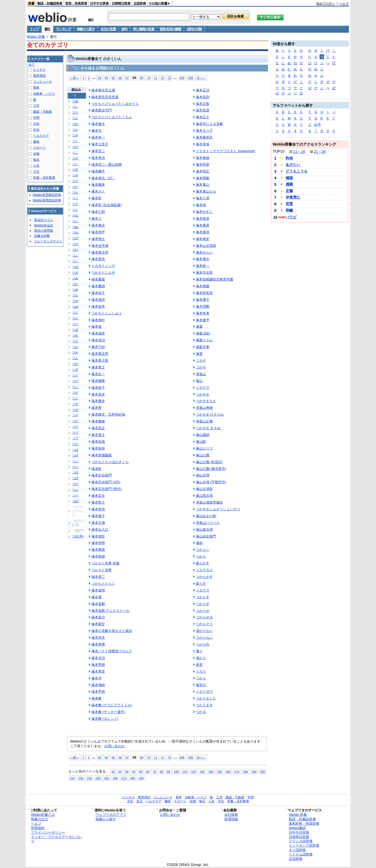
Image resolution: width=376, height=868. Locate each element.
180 (245, 771)
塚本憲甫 (98, 644)
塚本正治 (203, 90)
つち (75, 193)
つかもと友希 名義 (105, 563)
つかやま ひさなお (210, 414)
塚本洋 (96, 678)
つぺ (75, 495)
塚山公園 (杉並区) (209, 462)
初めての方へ (326, 4)
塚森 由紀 (203, 333)
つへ (75, 261)
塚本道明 (98, 590)
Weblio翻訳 (297, 828)
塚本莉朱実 (204, 293)
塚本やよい (204, 252)
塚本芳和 (98, 692)
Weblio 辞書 (36, 37)
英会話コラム (44, 220)
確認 (289, 178)
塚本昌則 (203, 97)
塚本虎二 (98, 577)
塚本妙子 (98, 388)
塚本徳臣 (98, 536)
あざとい (293, 165)
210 (72, 778)
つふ (75, 255)
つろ (75, 341)
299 (190, 78)
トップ (34, 29)
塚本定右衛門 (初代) (107, 489)
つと (75, 210)
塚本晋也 (98, 259)
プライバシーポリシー (48, 832)
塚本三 (96, 219)
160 (228, 771)
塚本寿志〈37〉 (104, 178)
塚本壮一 (98, 374)
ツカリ (201, 671)
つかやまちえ (206, 401)
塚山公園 (203, 455)
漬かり (201, 658)
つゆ (75, 307)
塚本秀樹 (98, 665)
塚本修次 (98, 225)
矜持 (289, 158)
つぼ (75, 472)
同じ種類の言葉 (144, 29)
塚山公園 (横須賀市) (211, 469)
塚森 (199, 327)
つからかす (204, 577)
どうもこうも (297, 171)
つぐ (75, 375)
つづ (75, 433)
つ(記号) (78, 536)
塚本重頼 (98, 286)
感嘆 (289, 184)
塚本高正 (98, 428)
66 (120, 78)
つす (75, 170)
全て (32, 65)
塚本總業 (98, 381)
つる (75, 330)
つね (75, 232)
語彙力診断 (42, 236)
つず (75, 404)
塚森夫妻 (203, 347)
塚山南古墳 (204, 529)
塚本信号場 (100, 246)
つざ (75, 393)
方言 (36, 172)
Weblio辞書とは (43, 815)
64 (106, 78)
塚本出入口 (100, 529)
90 (169, 771)
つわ (75, 347)
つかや (201, 367)
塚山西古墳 (204, 496)
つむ (75, 284)
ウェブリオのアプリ (111, 815)
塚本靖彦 (203, 219)
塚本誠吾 (98, 333)
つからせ (203, 611)
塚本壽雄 (98, 550)
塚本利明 (98, 543)
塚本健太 (98, 124)
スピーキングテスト (48, 241)
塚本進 (96, 327)
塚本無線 (203, 158)
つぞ (75, 415)
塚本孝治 (98, 158)
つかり (201, 678)
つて (75, 204)
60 (148, 771)
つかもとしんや (103, 273)
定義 (289, 191)
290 (141, 778)
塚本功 (96, 131)
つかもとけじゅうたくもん (112, 117)
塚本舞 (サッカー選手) (108, 712)
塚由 (199, 543)
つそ (75, 181)
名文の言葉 (108, 29)
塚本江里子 (100, 144)
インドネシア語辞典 (304, 845)
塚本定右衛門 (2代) (106, 482)
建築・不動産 (43, 112)
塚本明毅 (203, 178)
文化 (36, 124)
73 (169, 78)
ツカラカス (204, 570)
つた (75, 187)
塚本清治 (98, 340)
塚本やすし (204, 212)
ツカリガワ (204, 692)
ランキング (64, 29)
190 (254, 771)
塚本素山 (203, 185)
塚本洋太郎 (204, 273)
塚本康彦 (203, 225)
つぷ (75, 490)
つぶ (75, 461)
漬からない (204, 631)
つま (75, 273)
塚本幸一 (98, 137)
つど (75, 444)
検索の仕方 (40, 819)
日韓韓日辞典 (121, 3)
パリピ (291, 217)
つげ (75, 381)
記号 (318, 125)
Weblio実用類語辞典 (47, 195)
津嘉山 (201, 374)
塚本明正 (203, 171)
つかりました (206, 698)
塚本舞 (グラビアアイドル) (112, 705)
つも (75, 295)
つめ (75, 290)
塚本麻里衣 (204, 137)
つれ (75, 336)
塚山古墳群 (204, 489)
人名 (36, 166)
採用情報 (231, 819)
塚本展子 (98, 516)
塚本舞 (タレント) (105, 719)
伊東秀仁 (293, 197)
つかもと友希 (102, 570)
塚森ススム (204, 340)
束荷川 (201, 685)
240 (98, 778)
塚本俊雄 (98, 556)
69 (142, 78)
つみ (75, 278)
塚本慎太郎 (100, 252)
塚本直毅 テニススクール (111, 611)
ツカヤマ (203, 388)
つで (75, 438)
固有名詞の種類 (171, 29)
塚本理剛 (203, 306)
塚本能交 (98, 624)
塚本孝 (96, 408)
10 (113, 771)
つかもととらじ (103, 583)
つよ (75, 313)
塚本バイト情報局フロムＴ (112, 651)
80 (161, 771)
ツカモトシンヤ (103, 266)
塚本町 (96, 469)
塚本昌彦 (203, 110)
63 (99, 78)
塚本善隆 (203, 286)
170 (237, 771)
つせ (75, 175)
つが (75, 364)
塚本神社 (98, 320)
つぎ (75, 370)
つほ (75, 267)
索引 (47, 29)
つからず (203, 604)
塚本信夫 (98, 637)
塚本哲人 (98, 502)
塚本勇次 (203, 259)
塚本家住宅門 (102, 110)
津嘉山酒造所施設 (209, 502)
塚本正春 (203, 104)
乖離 (289, 210)
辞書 (31, 3)
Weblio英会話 (44, 225)
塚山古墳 (203, 475)
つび (75, 456)
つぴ (75, 484)
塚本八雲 (203, 198)
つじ (75, 398)
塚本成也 (98, 300)
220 (81, 778)
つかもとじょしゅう (107, 313)
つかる (201, 712)
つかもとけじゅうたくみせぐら (115, 104)
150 (219, 771)
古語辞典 (140, 3)
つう (75, 112)
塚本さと (98, 191)
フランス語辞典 (301, 841)
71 (155, 78)
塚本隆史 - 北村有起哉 (108, 414)
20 (120, 771)
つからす (203, 597)
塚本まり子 (204, 131)
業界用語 (39, 76)
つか (75, 130)
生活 (36, 130)
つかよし (203, 550)
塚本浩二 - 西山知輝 (107, 164)
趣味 (36, 142)
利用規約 (38, 828)
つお (75, 124)
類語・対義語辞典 (50, 3)
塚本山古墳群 (206, 246)
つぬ (75, 227)
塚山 (199, 381)
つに (75, 221)
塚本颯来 (98, 185)
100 (176, 771)
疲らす (201, 583)
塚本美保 (203, 144)
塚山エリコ (204, 448)
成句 (124, 29)
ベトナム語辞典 (301, 854)
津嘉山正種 (204, 421)
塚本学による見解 (209, 124)
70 (148, 78)
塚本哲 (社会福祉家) (107, 205)
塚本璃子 (203, 300)
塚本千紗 (98, 347)
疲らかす (203, 563)
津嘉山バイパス (208, 523)
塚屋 (199, 354)
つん (75, 358)
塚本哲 (96, 198)
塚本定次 (98, 496)
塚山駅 (201, 442)
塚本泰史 (203, 239)
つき (75, 135)
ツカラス (203, 590)
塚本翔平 (98, 232)
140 (211, 771)
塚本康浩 (203, 232)
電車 (36, 88)
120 (194, 771)
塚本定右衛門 (102, 475)
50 (141, 771)
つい (75, 107)
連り (199, 651)
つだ (75, 421)
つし (75, 164)
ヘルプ (344, 4)
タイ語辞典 (297, 850)
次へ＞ (201, 78)
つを (75, 352)
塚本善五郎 (100, 354)
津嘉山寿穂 (204, 408)
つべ (75, 467)
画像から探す (86, 29)
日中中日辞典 (99, 3)
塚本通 (96, 597)
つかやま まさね (208, 428)
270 (124, 778)
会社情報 (231, 815)
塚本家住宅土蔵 (103, 90)
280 (133, 778)
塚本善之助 (100, 360)
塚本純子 (98, 293)
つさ (75, 158)
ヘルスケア (41, 136)
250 (107, 778)
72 (163, 78)
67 (127, 78)
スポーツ (39, 148)
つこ (75, 153)
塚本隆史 (98, 401)
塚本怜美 (203, 313)
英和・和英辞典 (76, 3)
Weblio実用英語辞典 (47, 200)
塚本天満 (98, 523)
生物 (36, 154)
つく (75, 141)
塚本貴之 (98, 435)
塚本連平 (203, 320)
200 (263, 771)
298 (182, 78)
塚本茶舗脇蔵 (102, 455)
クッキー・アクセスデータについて (57, 839)
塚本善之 (98, 367)
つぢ (75, 427)
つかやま (203, 394)
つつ (75, 198)
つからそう (204, 624)
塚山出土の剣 (206, 516)
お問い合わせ (114, 746)
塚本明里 (203, 164)
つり (75, 324)
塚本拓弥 (98, 448)
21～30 (320, 152)
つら (75, 318)
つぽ (75, 501)
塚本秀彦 (98, 671)
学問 (36, 118)
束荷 (199, 665)
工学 (36, 106)
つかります (204, 705)
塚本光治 (98, 658)
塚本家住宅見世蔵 (105, 97)
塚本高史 (98, 394)
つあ (75, 101)
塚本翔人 (98, 239)
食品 (36, 160)
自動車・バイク (44, 94)
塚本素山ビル (206, 191)
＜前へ (74, 78)
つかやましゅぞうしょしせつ (218, 509)
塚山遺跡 (203, 435)
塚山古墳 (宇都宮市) (211, 482)
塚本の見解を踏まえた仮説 (112, 631)
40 (134, 771)
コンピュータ (43, 82)
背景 (289, 204)
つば (75, 450)
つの (75, 238)
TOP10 (278, 151)
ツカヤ (201, 360)
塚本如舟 (98, 306)
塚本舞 (96, 698)
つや (75, 301)
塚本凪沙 (98, 617)
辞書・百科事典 (44, 178)
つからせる (204, 617)
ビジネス (39, 70)
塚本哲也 (98, 509)
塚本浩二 (98, 151)
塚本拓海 (98, 442)
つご (75, 387)
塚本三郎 (98, 212)
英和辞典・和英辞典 (304, 824)
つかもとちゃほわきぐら (110, 462)
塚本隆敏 (98, 421)
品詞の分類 (194, 29)
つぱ (75, 478)
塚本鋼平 (98, 171)
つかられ (203, 644)
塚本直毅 (98, 604)
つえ (75, 118)
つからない (204, 637)
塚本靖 (201, 205)
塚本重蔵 (98, 279)
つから (201, 556)
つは (75, 244)
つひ (75, 250)
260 (115, 778)
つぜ (75, 410)
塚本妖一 (203, 266)
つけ (75, 147)
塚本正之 (203, 117)
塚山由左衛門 (206, 536)
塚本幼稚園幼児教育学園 (215, 279)
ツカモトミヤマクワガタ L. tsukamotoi (225, 151)
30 (127, 771)
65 (113, 78)
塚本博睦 (98, 685)
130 (202, 771)
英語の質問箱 (44, 231)
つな (75, 215)
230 (89, 778)
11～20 (299, 152)
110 (185, 771)
